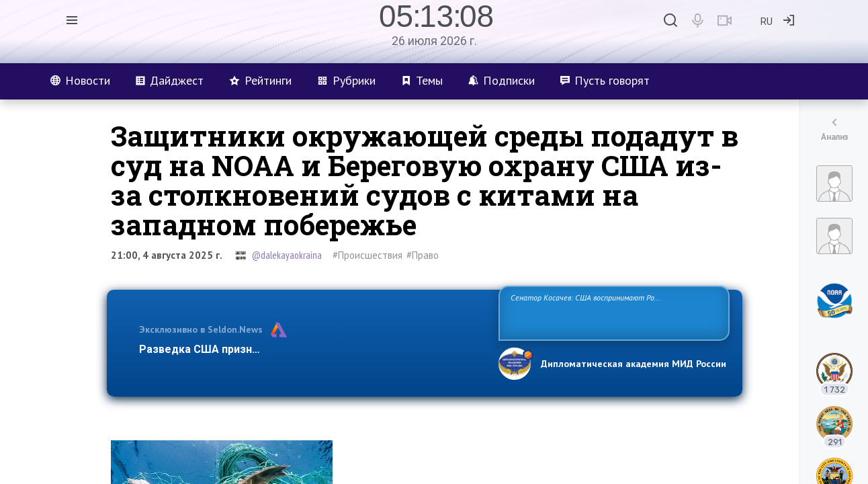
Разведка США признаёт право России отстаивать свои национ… (312, 349)
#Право (423, 255)
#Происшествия (367, 255)
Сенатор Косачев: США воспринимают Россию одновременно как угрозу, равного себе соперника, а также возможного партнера (612, 312)
